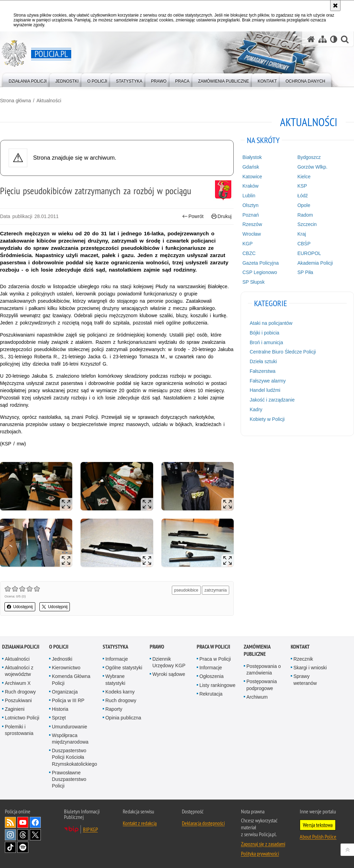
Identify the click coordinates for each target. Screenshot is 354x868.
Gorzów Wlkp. (312, 167)
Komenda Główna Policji (71, 680)
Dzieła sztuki (263, 361)
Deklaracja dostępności (203, 823)
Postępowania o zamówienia (264, 669)
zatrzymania (216, 590)
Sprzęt (59, 718)
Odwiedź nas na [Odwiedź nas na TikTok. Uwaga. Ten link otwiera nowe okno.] (10, 847)
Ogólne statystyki (124, 668)
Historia (60, 709)
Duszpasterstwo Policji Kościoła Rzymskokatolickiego (74, 757)
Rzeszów (252, 224)
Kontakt (300, 647)
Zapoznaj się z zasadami (263, 844)
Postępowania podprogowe (262, 685)
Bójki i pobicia (264, 333)
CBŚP (304, 244)
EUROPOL (309, 253)
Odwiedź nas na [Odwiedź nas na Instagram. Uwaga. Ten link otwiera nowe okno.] (10, 835)
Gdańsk (251, 167)
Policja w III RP (68, 700)
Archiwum (257, 697)
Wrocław (251, 234)
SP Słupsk (253, 282)
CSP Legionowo (260, 272)
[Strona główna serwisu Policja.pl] (311, 39)
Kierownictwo (66, 668)
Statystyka (115, 647)
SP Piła (305, 272)
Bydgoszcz (309, 157)
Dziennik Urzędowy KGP (169, 662)
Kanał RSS (10, 822)
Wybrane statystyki (115, 680)
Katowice (252, 177)
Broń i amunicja (266, 342)
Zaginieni (15, 709)
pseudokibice (186, 590)
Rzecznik (303, 659)
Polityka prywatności (260, 853)
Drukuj (221, 216)
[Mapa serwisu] (323, 39)
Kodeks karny (120, 692)
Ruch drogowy (20, 692)
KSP (302, 186)
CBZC (249, 253)
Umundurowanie (69, 727)
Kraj (302, 234)
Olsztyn (250, 205)
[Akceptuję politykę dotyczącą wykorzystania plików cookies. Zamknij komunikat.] (335, 6)
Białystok (252, 157)
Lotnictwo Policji (22, 718)
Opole (304, 205)
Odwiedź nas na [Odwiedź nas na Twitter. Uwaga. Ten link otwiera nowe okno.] (35, 835)
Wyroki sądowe (169, 674)
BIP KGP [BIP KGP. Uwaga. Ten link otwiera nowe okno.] (90, 829)
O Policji (59, 647)
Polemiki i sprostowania (19, 730)
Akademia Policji (315, 263)
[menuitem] (28, 80)
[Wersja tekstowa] (334, 39)
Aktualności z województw (19, 671)
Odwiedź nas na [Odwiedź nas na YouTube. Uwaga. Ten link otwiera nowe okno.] (23, 822)
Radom (305, 215)
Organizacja (65, 692)
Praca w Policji (213, 647)
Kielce (304, 177)
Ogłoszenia (212, 676)
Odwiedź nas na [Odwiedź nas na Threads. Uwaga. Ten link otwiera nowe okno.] (23, 835)
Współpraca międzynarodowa (70, 739)
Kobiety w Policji (267, 419)
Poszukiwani (18, 700)
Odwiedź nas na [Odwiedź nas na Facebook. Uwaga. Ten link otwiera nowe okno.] (35, 822)
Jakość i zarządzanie (272, 400)
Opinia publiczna (123, 718)
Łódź (302, 196)
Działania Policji (21, 647)
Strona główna (16, 101)
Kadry (256, 409)
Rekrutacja (211, 694)
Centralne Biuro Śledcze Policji (283, 352)
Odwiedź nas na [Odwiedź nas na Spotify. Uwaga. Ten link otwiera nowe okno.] (23, 847)
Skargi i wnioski (310, 668)
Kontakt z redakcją (140, 823)
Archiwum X (18, 683)
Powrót (193, 216)
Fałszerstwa (263, 371)
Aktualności (49, 101)
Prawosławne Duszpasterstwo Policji (69, 779)
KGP (248, 244)
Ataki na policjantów (271, 323)
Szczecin (307, 224)
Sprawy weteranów (305, 680)
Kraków (250, 186)
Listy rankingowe (217, 685)
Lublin (249, 196)
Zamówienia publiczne (257, 650)
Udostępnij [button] (20, 607)
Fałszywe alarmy (268, 381)
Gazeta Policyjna (260, 263)
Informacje (117, 659)
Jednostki (62, 659)
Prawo (157, 647)
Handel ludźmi (265, 390)
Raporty (114, 709)
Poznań (250, 215)
